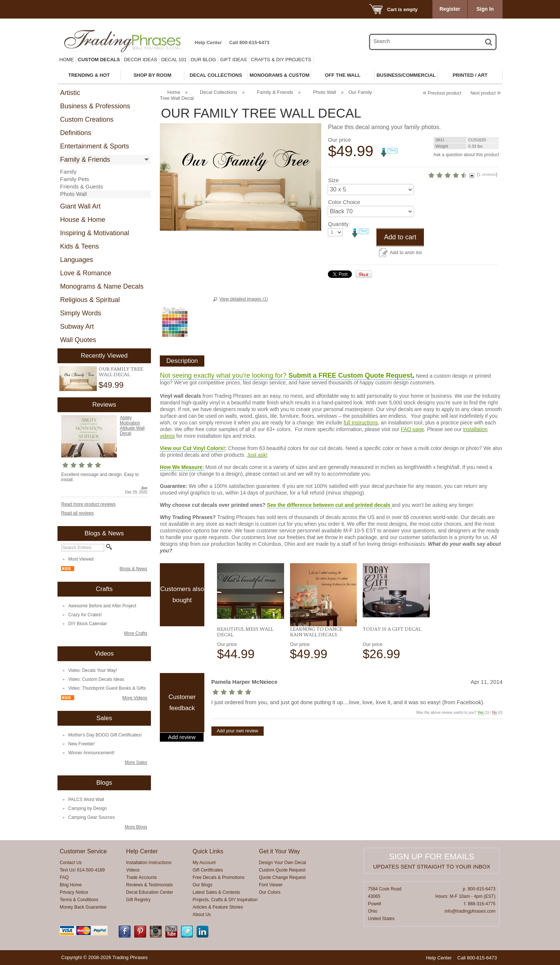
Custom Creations (87, 119)
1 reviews (453, 194)
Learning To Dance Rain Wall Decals (316, 632)
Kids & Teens (80, 246)
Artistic (70, 93)
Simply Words (81, 313)
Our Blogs (202, 885)
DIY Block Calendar (88, 624)
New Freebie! (81, 744)
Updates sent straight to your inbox (432, 866)
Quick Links (208, 851)
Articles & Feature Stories (218, 907)
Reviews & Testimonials (149, 885)
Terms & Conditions (79, 900)
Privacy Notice (74, 892)
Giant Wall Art (80, 206)
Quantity (338, 257)
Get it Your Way (279, 851)
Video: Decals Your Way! (93, 670)
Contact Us (71, 863)
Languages (77, 260)
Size (333, 213)
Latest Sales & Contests (216, 892)
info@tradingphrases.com (470, 911)
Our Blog (203, 60)
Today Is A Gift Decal (392, 629)
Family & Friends (85, 160)
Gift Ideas (234, 60)
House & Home (83, 220)
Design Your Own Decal (282, 863)
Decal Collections (218, 92)
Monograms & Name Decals (102, 286)
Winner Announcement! (91, 753)
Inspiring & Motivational (95, 233)
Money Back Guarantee (83, 907)
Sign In (485, 9)
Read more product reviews (88, 504)
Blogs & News (133, 569)
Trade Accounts (141, 877)
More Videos (135, 698)
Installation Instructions (149, 863)
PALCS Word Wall (86, 800)
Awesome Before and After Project (102, 606)
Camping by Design (88, 808)
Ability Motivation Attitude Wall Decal (132, 426)
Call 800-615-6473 (249, 42)
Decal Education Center (150, 892)
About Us (202, 915)
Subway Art (77, 326)
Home (67, 60)
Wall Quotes (78, 340)
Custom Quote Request (282, 870)
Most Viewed (81, 559)
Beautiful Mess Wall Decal (245, 632)
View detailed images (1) (243, 299)
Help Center (208, 42)
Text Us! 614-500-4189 (82, 870)
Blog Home (71, 885)
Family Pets (75, 179)
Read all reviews (78, 513)
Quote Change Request (282, 877)
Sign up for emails (431, 856)
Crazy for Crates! (85, 615)
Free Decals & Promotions (218, 877)
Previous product (442, 93)
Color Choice (344, 235)
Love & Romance (86, 273)
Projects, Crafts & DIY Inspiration (225, 900)
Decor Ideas (141, 60)
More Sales (136, 762)
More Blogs (136, 827)
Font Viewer (271, 885)
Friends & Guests (82, 186)
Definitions (76, 133)
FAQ (64, 877)
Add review (182, 737)
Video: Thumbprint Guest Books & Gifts (107, 688)
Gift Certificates (208, 870)
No (495, 713)
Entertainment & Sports (95, 146)
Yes (481, 713)
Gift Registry (138, 900)
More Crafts (136, 633)
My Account (204, 863)
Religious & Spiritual (90, 300)
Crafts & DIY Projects (281, 60)
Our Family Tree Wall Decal (121, 372)
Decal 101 (174, 60)
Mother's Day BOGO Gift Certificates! (105, 735)
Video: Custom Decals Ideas (96, 679)
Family (68, 172)
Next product (486, 93)
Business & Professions (95, 106)
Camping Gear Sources (91, 817)
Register (450, 9)
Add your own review (238, 731)
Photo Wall (73, 194)
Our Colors (270, 892)
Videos (133, 870)
